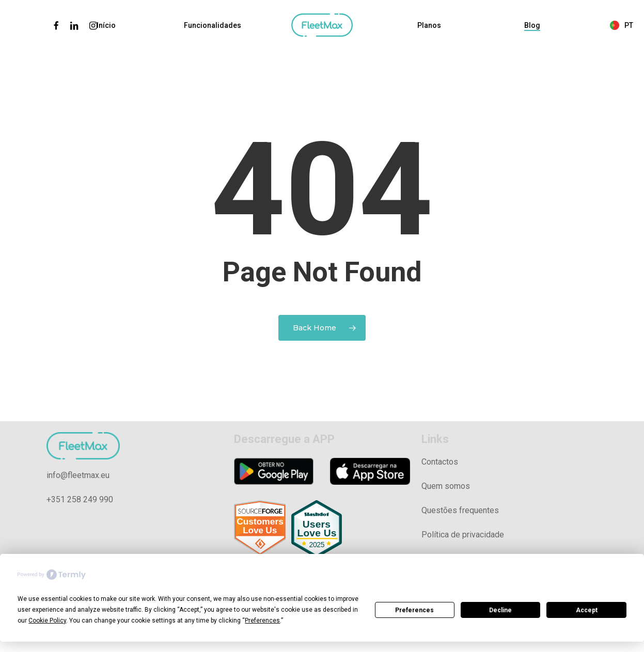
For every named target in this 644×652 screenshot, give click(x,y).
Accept (587, 610)
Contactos (440, 462)
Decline (500, 610)
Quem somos (446, 486)
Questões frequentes (460, 510)
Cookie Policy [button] (47, 621)
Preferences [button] (262, 621)
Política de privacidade (463, 535)
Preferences (414, 610)
